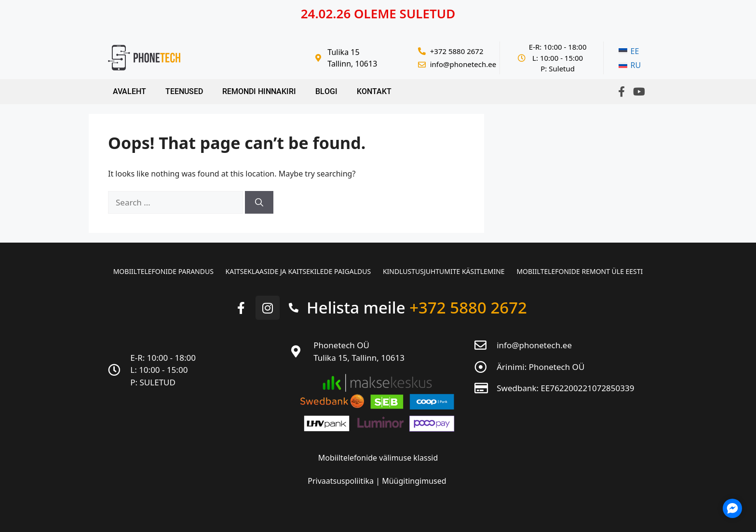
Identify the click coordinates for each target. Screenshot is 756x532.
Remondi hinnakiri (259, 91)
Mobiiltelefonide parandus (163, 271)
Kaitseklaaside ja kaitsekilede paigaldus (298, 271)
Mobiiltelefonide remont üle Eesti (580, 271)
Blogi (326, 91)
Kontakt (374, 91)
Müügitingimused (414, 481)
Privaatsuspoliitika (342, 481)
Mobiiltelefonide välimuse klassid (378, 458)
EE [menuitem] (635, 51)
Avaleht (129, 91)
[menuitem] (630, 51)
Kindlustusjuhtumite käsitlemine (444, 271)
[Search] (259, 203)
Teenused (184, 91)
